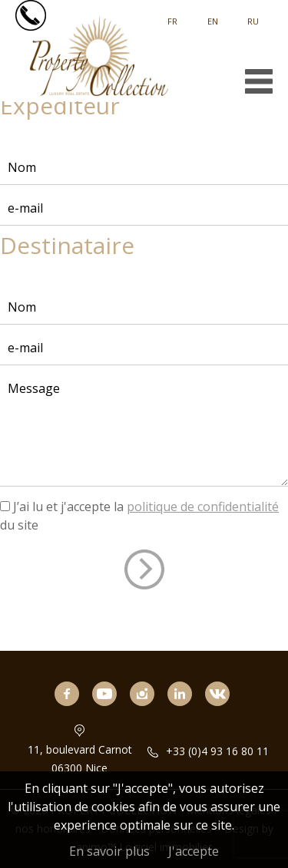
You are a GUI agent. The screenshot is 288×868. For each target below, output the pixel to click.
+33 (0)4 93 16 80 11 (217, 751)
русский (253, 16)
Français (172, 16)
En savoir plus (109, 851)
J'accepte (194, 851)
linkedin (186, 715)
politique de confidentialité (203, 507)
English (213, 16)
